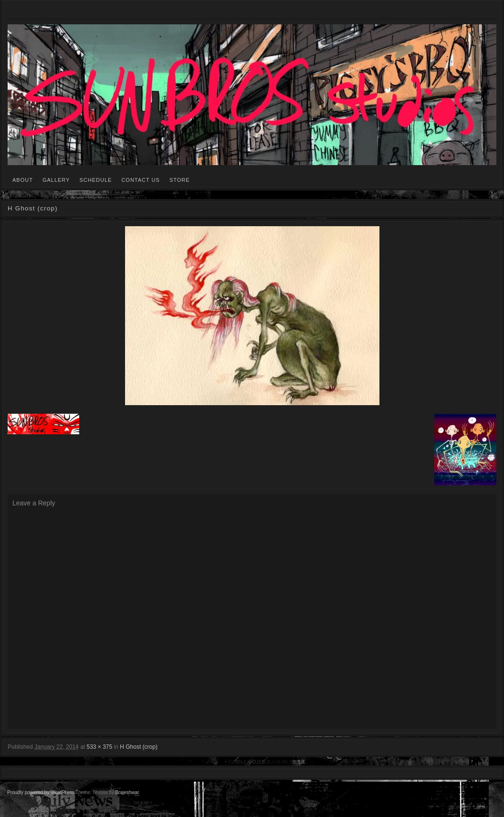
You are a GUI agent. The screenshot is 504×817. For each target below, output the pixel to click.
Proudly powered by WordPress (41, 792)
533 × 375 (99, 747)
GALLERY (56, 180)
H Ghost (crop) (139, 747)
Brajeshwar (127, 792)
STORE (180, 180)
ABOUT (23, 180)
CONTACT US (141, 180)
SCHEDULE (95, 180)
